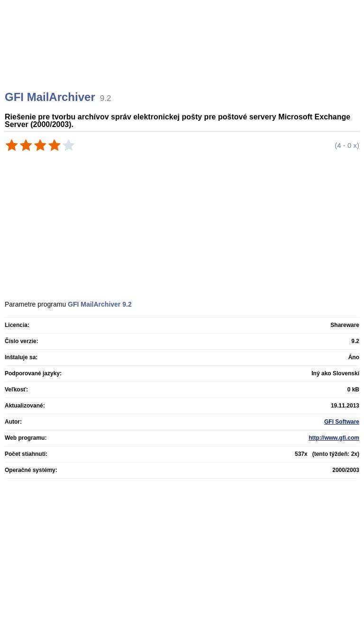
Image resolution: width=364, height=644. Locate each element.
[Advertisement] (183, 57)
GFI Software (342, 422)
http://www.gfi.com (334, 438)
